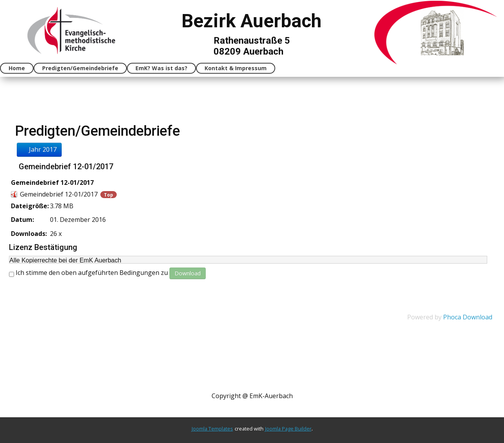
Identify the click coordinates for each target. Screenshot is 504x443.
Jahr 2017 (39, 149)
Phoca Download (468, 317)
